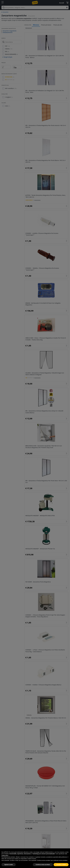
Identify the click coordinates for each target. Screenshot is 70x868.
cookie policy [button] (5, 860)
